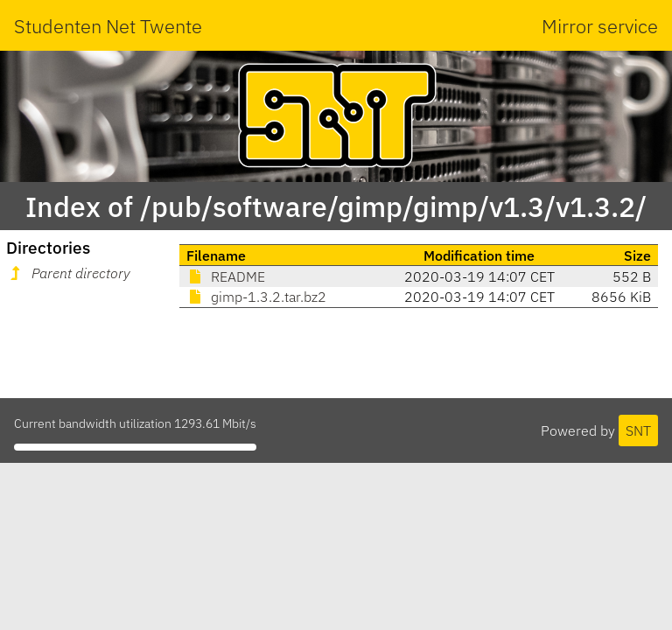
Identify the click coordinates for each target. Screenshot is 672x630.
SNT (638, 430)
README (226, 276)
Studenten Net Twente (108, 26)
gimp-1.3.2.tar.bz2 (256, 297)
